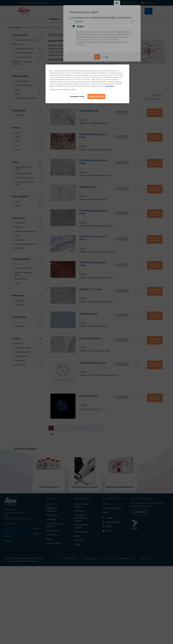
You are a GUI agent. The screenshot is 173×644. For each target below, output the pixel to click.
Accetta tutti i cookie (96, 96)
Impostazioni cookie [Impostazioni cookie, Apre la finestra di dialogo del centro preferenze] (77, 96)
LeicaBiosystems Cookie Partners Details (63, 90)
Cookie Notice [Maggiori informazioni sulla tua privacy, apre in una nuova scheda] (109, 86)
